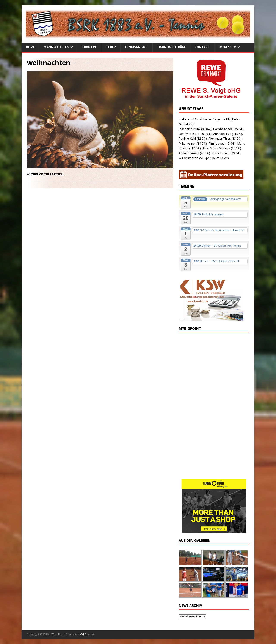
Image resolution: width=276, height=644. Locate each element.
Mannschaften (56, 47)
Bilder (111, 47)
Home (30, 47)
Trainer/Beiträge (171, 47)
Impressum (227, 47)
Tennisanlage (136, 47)
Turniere (89, 47)
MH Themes (87, 634)
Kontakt (202, 47)
